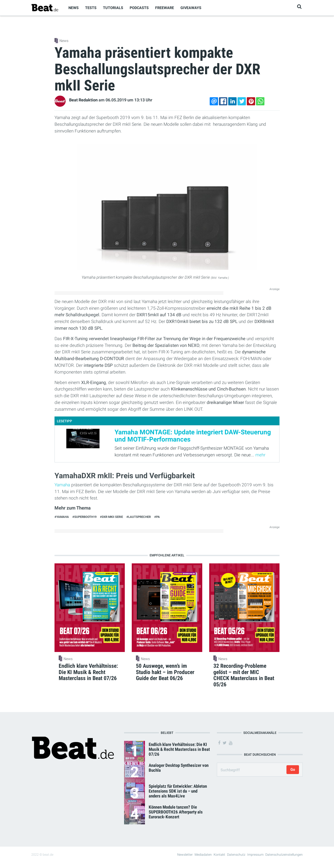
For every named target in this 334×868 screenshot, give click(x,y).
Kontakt (219, 855)
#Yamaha (62, 517)
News (74, 8)
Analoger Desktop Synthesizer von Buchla (179, 768)
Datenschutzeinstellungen (284, 855)
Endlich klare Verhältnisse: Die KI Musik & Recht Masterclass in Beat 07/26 (179, 749)
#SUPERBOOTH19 (84, 517)
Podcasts (139, 8)
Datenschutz (236, 855)
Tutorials (113, 8)
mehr (260, 455)
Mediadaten (203, 855)
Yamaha (63, 485)
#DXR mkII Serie (111, 517)
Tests (91, 8)
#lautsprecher (139, 517)
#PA (157, 517)
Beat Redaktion (83, 100)
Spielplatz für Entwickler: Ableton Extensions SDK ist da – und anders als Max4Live (178, 791)
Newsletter (185, 855)
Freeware (165, 8)
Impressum (255, 855)
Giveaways (191, 8)
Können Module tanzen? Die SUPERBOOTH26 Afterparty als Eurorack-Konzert (176, 812)
